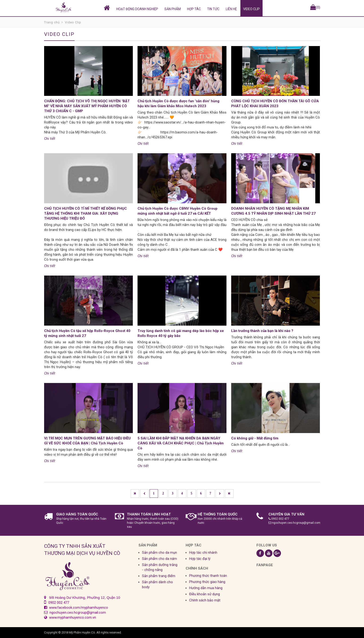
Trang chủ (52, 22)
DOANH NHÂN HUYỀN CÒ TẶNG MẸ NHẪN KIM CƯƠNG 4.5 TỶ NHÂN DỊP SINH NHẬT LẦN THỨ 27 (273, 211)
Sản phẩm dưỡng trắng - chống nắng (160, 567)
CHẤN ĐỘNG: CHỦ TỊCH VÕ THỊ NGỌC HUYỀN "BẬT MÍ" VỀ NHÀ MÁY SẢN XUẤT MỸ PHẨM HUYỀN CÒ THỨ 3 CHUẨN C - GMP (87, 106)
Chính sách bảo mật (205, 600)
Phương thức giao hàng (207, 582)
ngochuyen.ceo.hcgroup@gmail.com (294, 523)
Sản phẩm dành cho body (157, 585)
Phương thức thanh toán (208, 576)
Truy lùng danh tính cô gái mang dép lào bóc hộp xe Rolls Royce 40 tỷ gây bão (181, 333)
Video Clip (251, 9)
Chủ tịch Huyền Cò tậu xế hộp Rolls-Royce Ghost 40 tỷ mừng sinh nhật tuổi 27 (87, 333)
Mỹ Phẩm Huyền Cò (82, 632)
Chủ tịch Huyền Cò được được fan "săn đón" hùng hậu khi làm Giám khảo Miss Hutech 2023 (178, 104)
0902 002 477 (279, 519)
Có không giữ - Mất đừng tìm (255, 438)
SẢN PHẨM (173, 9)
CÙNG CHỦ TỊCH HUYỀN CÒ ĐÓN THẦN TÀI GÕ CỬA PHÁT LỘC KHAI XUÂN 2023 (275, 104)
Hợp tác (194, 9)
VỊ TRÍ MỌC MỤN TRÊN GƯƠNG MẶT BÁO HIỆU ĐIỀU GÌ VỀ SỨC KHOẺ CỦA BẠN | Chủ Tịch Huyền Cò (87, 441)
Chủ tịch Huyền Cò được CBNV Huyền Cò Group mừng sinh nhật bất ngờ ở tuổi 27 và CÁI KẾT (178, 211)
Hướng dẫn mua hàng (206, 588)
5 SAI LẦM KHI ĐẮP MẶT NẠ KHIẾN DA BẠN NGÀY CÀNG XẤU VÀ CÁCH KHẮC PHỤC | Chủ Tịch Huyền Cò (181, 443)
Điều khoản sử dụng (205, 594)
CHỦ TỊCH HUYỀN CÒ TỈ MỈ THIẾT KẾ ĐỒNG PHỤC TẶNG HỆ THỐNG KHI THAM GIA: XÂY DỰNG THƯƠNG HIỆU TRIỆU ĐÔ (86, 213)
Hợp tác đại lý (200, 559)
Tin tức (213, 9)
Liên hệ (231, 9)
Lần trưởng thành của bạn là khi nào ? (262, 331)
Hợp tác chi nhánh (203, 553)
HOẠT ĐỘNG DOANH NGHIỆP (137, 9)
